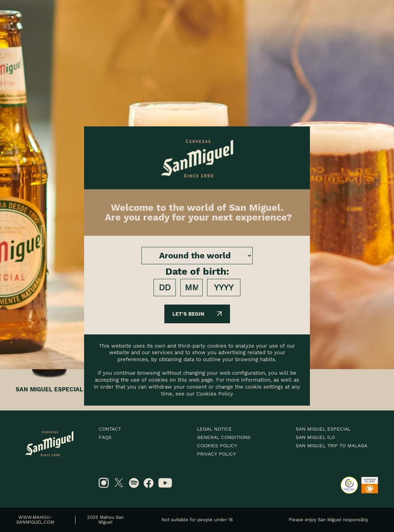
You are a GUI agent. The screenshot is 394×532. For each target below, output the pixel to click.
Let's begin (197, 314)
